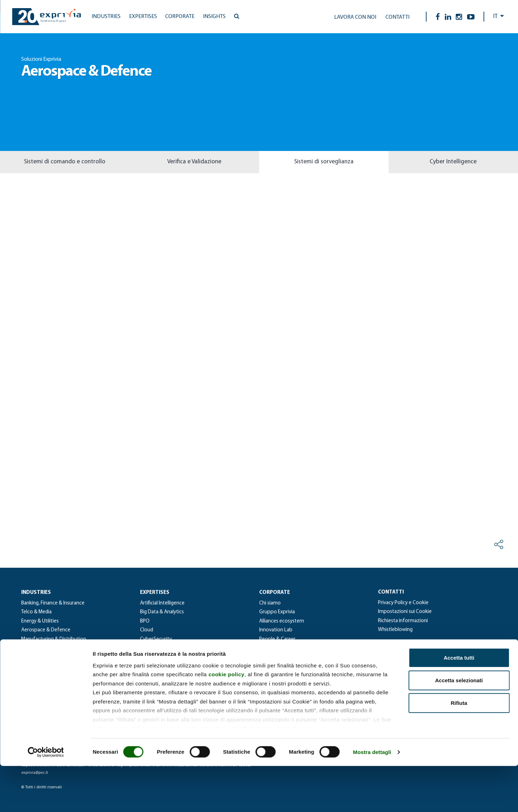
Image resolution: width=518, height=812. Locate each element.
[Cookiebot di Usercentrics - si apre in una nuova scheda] (46, 798)
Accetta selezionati (459, 726)
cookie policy (227, 720)
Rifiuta (459, 749)
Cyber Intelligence (453, 162)
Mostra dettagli (372, 798)
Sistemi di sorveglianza (324, 162)
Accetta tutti (459, 704)
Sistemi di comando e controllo (65, 162)
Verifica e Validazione (194, 162)
